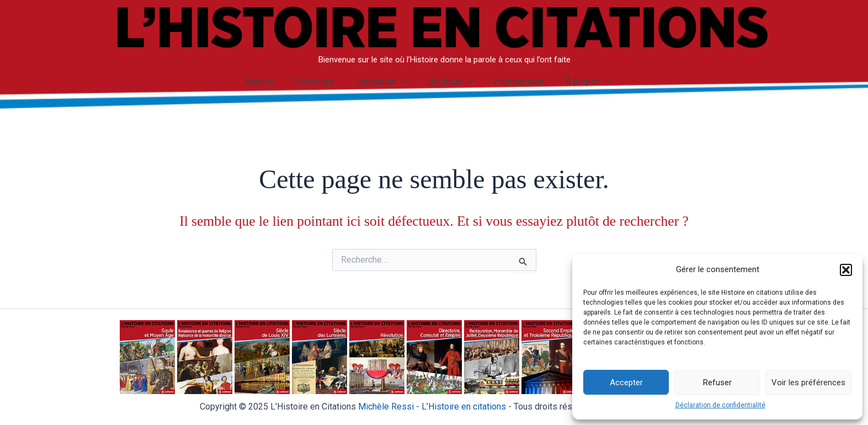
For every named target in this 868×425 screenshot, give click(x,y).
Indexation (383, 82)
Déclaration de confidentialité (720, 405)
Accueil (267, 81)
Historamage (515, 81)
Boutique (449, 82)
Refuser (717, 382)
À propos (581, 82)
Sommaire (320, 81)
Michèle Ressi (386, 407)
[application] (403, 82)
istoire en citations (464, 407)
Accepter (626, 382)
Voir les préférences (808, 382)
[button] (846, 270)
